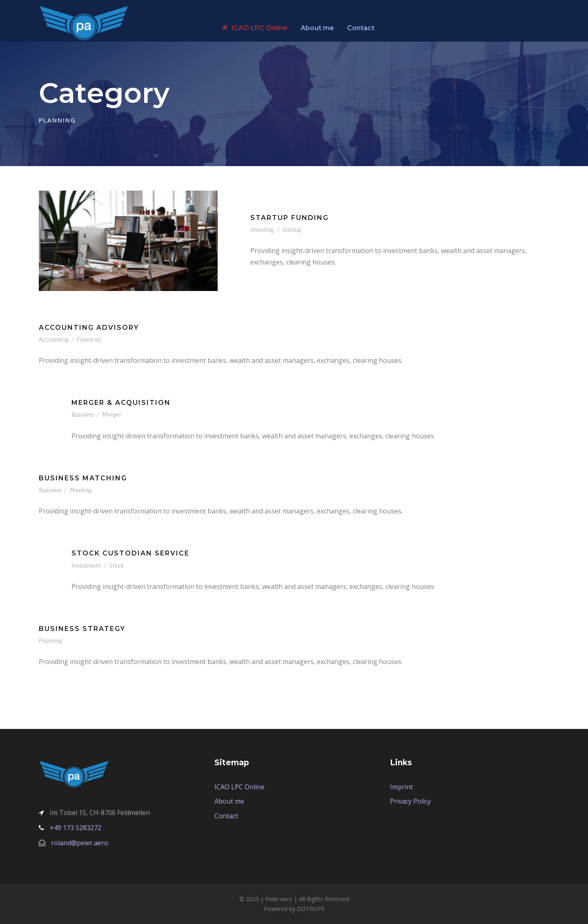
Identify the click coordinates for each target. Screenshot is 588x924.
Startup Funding (290, 218)
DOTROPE (311, 909)
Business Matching (83, 478)
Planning (50, 641)
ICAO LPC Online (255, 28)
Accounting (54, 339)
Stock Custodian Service (130, 553)
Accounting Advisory (89, 328)
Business (83, 414)
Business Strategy (82, 629)
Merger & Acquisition (121, 403)
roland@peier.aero (80, 843)
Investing (262, 230)
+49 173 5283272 (76, 828)
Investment (86, 565)
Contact (361, 28)
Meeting (80, 490)
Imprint (401, 787)
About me (317, 28)
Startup (292, 230)
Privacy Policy (410, 801)
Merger (112, 414)
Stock (117, 565)
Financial (89, 339)
